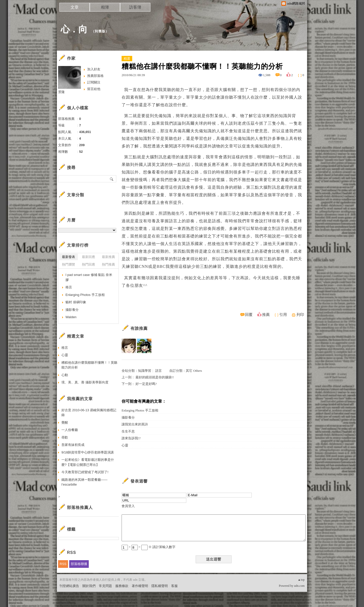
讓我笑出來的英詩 (135, 424)
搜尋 (112, 179)
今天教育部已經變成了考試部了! (85, 472)
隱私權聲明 (160, 586)
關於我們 (89, 586)
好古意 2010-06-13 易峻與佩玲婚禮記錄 (89, 413)
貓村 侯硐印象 (76, 302)
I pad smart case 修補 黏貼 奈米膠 (89, 277)
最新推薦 (108, 257)
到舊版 (100, 31)
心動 (65, 375)
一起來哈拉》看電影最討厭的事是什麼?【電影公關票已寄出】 (88, 462)
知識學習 (145, 371)
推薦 (266, 315)
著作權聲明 (140, 586)
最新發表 (69, 257)
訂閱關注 (94, 82)
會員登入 (128, 506)
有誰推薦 (139, 328)
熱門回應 (88, 264)
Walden (71, 317)
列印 (300, 315)
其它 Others (194, 371)
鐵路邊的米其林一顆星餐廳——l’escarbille (84, 482)
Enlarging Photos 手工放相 (140, 410)
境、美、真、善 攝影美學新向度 (85, 382)
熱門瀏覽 (69, 264)
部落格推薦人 (80, 507)
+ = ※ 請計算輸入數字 (149, 547)
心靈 (125, 445)
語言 (158, 371)
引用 (283, 315)
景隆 (61, 92)
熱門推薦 (108, 264)
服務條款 (122, 586)
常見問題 (105, 586)
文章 (75, 7)
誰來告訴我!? (131, 438)
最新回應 (88, 257)
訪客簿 (135, 7)
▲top (301, 580)
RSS (63, 564)
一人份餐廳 (70, 430)
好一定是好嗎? (146, 384)
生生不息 (128, 431)
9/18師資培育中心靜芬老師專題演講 (88, 452)
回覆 (249, 315)
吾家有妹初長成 (73, 445)
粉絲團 (64, 603)
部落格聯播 (79, 564)
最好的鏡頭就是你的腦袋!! (155, 377)
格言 (69, 287)
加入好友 (94, 69)
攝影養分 (128, 417)
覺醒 (65, 422)
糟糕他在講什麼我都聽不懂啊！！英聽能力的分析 (89, 365)
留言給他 (94, 89)
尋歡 (65, 437)
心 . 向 (74, 29)
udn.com (299, 586)
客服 (174, 586)
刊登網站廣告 (69, 586)
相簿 (105, 7)
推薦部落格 (95, 76)
